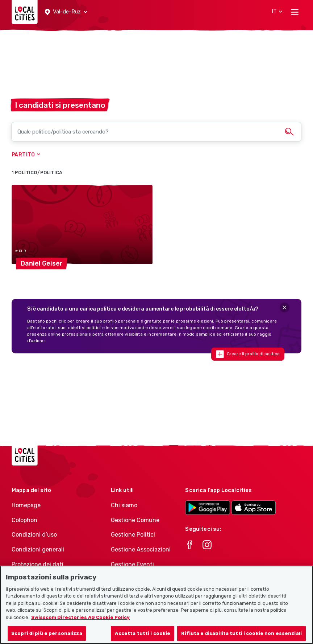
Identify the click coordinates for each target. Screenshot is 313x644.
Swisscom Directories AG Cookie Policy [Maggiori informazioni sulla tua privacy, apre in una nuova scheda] (80, 620)
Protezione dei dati (37, 564)
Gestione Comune (135, 520)
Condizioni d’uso (34, 535)
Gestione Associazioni (141, 549)
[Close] (285, 307)
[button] (66, 12)
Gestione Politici (133, 535)
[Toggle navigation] (295, 12)
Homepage (26, 505)
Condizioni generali (38, 549)
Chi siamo (124, 505)
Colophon (24, 520)
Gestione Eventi (132, 564)
